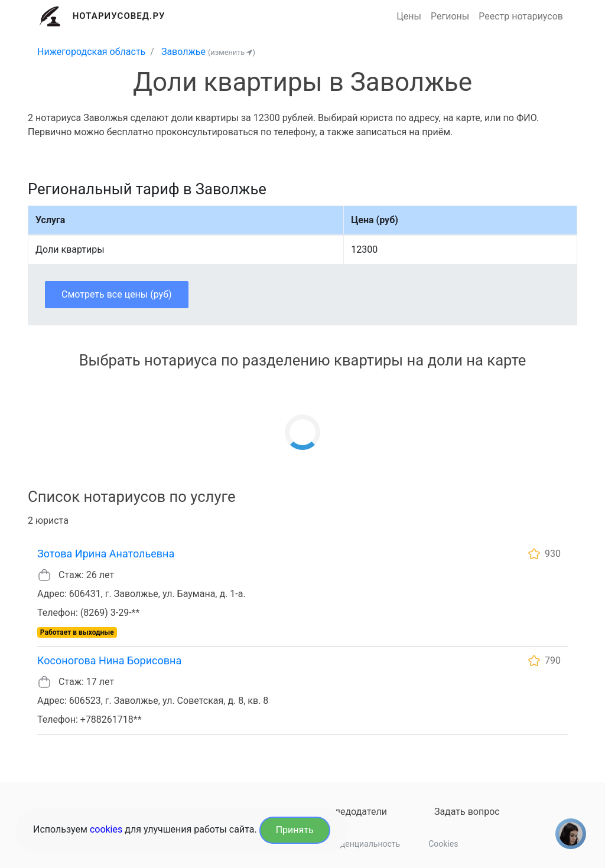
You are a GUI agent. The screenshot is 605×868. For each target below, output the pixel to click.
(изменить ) (232, 52)
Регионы (450, 16)
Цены (409, 16)
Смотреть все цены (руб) (117, 294)
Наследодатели (352, 812)
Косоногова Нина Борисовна (109, 660)
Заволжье (183, 52)
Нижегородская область (91, 52)
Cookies (443, 844)
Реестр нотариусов (521, 16)
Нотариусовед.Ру (119, 16)
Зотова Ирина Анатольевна (106, 554)
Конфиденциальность (357, 844)
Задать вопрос (467, 812)
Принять (295, 830)
